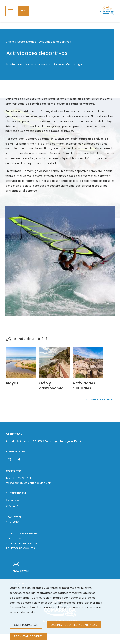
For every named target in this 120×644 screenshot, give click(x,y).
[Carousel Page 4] (111, 308)
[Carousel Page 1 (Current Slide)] (102, 308)
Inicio (10, 42)
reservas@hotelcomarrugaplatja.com (29, 483)
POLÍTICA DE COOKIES (20, 548)
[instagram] (9, 460)
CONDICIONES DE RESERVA (23, 534)
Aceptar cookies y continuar (74, 625)
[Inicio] (108, 11)
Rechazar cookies (28, 636)
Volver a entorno (99, 399)
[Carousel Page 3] (108, 308)
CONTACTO (12, 522)
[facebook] (19, 460)
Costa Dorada (27, 42)
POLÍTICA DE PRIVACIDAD (23, 543)
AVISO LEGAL (14, 538)
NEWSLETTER (14, 517)
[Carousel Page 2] (105, 308)
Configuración (26, 625)
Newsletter (21, 571)
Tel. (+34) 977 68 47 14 (18, 478)
